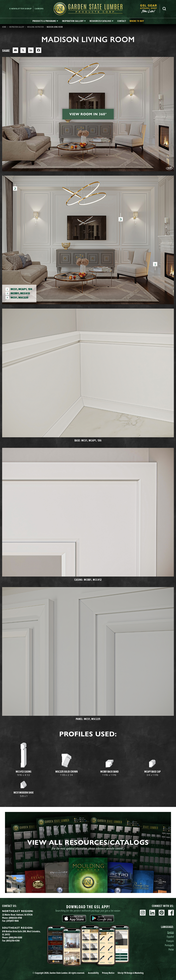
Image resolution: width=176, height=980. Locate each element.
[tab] (45, 21)
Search (164, 9)
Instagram (143, 913)
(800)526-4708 (15, 918)
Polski (171, 949)
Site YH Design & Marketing (131, 973)
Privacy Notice (108, 973)
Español (170, 937)
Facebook (171, 913)
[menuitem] (150, 9)
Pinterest (162, 913)
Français (170, 941)
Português (169, 945)
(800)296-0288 (15, 937)
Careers (39, 9)
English (171, 932)
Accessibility (93, 973)
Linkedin (152, 913)
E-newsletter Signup (21, 9)
